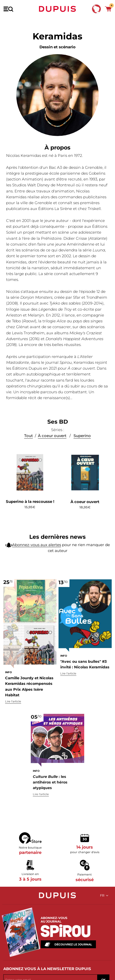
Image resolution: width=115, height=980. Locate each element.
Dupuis (57, 9)
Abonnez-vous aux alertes (37, 549)
